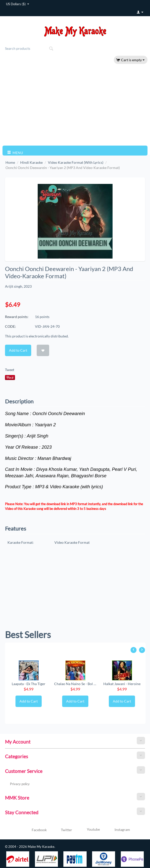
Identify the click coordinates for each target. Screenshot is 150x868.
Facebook (33, 830)
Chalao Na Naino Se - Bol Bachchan (75, 684)
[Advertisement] (75, 105)
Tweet (10, 370)
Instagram (116, 830)
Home (10, 162)
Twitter (61, 830)
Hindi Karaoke (31, 162)
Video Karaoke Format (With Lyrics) (76, 162)
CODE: (10, 326)
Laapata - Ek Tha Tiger (29, 684)
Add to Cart (18, 350)
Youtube (87, 830)
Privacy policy (20, 784)
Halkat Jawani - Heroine (122, 684)
